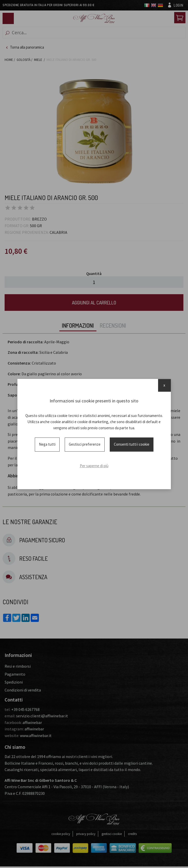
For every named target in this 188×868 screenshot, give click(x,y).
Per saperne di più (94, 466)
